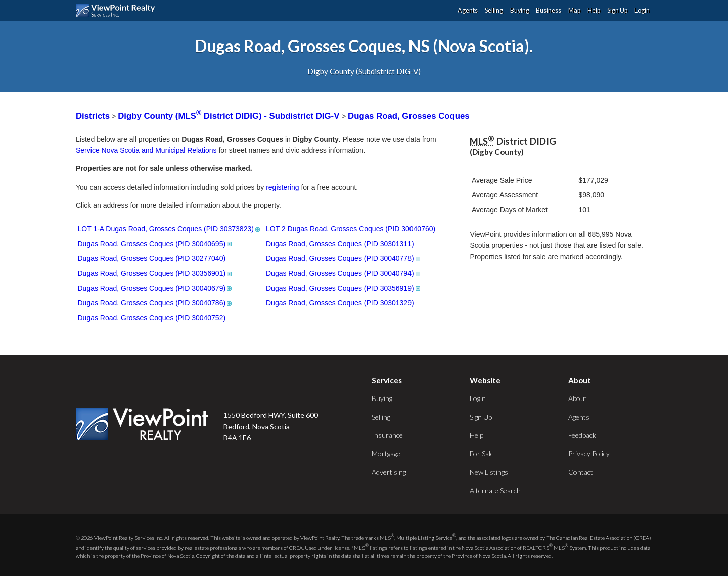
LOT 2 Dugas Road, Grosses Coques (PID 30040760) (351, 229)
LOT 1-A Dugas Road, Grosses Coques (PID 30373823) (170, 229)
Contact (581, 472)
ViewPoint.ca (118, 11)
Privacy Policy (589, 453)
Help (594, 10)
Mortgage (386, 453)
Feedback (582, 435)
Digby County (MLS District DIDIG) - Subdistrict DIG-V (230, 116)
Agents (468, 10)
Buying (520, 10)
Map (574, 10)
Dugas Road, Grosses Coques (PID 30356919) (344, 288)
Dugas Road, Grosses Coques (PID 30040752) (152, 318)
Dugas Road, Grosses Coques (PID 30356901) (156, 273)
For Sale (482, 453)
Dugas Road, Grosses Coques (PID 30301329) (340, 303)
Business (549, 10)
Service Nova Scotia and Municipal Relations (146, 150)
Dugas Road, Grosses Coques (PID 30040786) (156, 303)
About (578, 398)
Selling (494, 10)
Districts (93, 116)
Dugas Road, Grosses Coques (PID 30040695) (156, 244)
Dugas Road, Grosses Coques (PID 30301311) (340, 244)
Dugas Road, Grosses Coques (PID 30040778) (344, 258)
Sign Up (617, 10)
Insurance (387, 435)
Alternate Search (495, 490)
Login (642, 10)
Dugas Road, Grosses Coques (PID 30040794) (344, 273)
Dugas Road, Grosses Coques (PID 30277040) (152, 258)
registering (282, 187)
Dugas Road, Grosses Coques (409, 116)
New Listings (489, 472)
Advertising (389, 472)
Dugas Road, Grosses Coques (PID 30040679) (156, 288)
